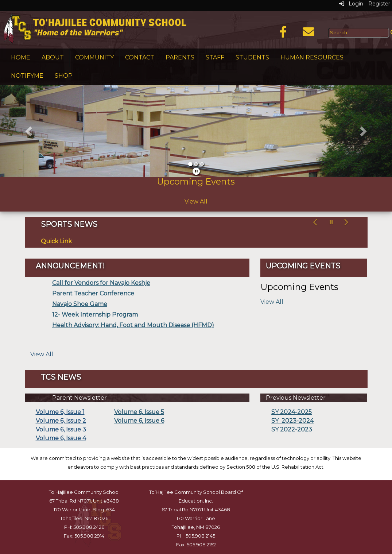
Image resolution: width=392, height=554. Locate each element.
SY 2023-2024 (292, 421)
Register (379, 4)
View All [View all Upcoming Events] (196, 202)
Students (252, 57)
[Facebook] (283, 34)
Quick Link (56, 241)
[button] (29, 131)
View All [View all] (42, 354)
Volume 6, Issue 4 (61, 438)
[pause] (196, 171)
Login (351, 4)
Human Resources (312, 57)
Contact (140, 57)
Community (94, 57)
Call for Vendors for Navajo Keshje (101, 283)
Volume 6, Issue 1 (60, 412)
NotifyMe (27, 76)
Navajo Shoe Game (80, 304)
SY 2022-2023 (292, 429)
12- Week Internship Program (95, 315)
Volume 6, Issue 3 (61, 429)
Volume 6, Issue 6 (139, 421)
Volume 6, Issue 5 (139, 412)
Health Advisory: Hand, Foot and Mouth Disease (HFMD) (133, 325)
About (53, 57)
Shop (64, 76)
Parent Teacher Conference (93, 293)
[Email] (308, 34)
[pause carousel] (331, 222)
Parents (180, 57)
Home (21, 57)
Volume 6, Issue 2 (61, 421)
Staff (215, 57)
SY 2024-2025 (292, 412)
